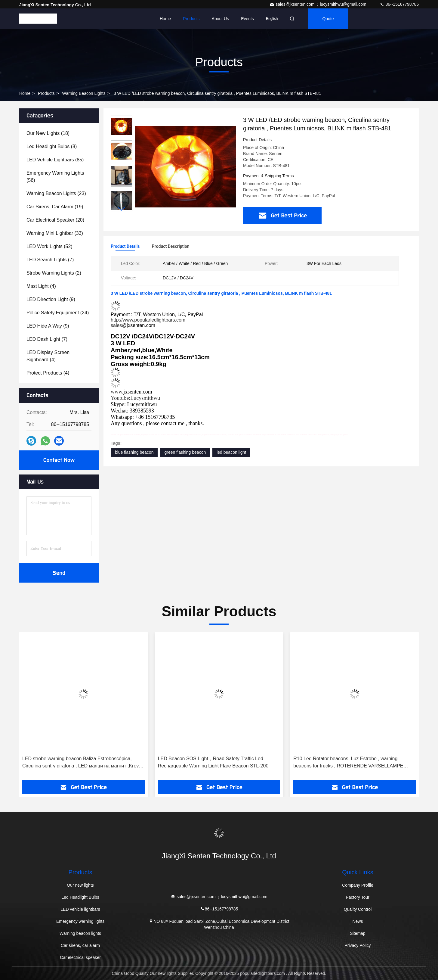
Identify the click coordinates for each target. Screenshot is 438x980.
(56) (55, 177)
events (247, 19)
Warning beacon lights (84, 93)
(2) (54, 273)
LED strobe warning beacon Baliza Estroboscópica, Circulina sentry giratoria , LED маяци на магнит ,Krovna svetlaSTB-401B (83, 763)
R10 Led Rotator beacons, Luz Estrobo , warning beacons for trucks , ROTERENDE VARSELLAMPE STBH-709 (348, 763)
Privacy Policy (358, 945)
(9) (51, 299)
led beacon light (231, 452)
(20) (55, 220)
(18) (48, 133)
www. (117, 392)
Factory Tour (358, 897)
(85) (55, 160)
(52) (49, 246)
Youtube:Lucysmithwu (135, 398)
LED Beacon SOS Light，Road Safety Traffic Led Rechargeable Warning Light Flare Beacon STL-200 (213, 762)
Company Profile (358, 885)
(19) (55, 207)
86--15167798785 (399, 4)
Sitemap (358, 933)
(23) (56, 193)
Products (191, 19)
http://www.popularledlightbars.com (148, 320)
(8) (52, 146)
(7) (50, 260)
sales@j (119, 325)
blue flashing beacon (134, 452)
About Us (221, 19)
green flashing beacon (185, 452)
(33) (55, 233)
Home (165, 19)
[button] (122, 209)
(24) (58, 313)
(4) (41, 286)
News (358, 921)
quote (328, 19)
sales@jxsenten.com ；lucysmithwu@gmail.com (318, 4)
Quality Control (358, 909)
